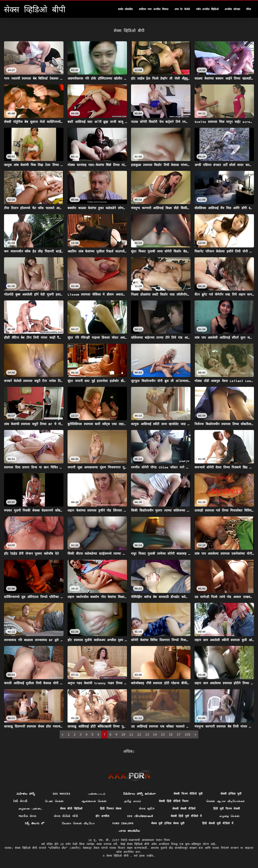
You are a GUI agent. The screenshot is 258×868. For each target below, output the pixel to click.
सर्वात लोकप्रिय (125, 9)
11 (131, 734)
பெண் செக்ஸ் (54, 801)
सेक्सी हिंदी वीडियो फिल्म (174, 801)
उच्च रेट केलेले (182, 9)
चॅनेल (249, 9)
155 (188, 734)
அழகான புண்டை (30, 809)
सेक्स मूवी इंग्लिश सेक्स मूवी (168, 823)
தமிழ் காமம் (133, 801)
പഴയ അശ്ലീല (129, 831)
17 (178, 734)
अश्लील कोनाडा (232, 9)
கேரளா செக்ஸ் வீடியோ (78, 823)
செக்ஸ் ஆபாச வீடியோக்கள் (226, 801)
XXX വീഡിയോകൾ (140, 816)
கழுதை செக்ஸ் (229, 816)
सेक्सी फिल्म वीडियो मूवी (188, 794)
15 (163, 734)
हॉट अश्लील (102, 816)
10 (123, 734)
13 (147, 734)
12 (139, 734)
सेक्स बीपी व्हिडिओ (71, 809)
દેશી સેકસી (20, 801)
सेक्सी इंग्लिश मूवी (231, 794)
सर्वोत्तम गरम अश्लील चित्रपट (154, 9)
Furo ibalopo (123, 823)
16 (171, 734)
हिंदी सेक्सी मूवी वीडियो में (218, 823)
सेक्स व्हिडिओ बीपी (118, 856)
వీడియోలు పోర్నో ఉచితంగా (139, 794)
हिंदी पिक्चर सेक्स (111, 809)
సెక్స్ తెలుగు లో (34, 823)
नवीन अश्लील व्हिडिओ (207, 9)
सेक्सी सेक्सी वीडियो (184, 809)
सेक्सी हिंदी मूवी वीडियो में (186, 816)
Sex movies (61, 794)
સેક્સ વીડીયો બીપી (66, 816)
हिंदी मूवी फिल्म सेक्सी (227, 809)
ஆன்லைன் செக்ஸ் (94, 801)
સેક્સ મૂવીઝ (147, 809)
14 (155, 734)
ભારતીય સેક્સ (27, 816)
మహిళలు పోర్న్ (26, 794)
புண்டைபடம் (97, 794)
